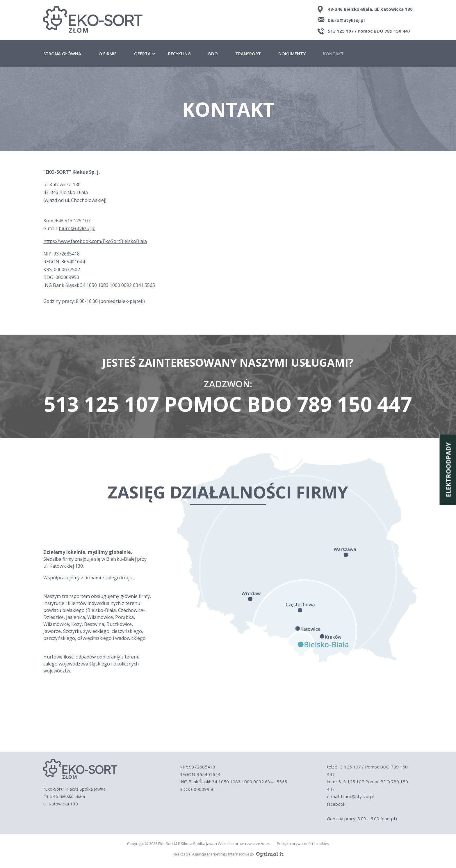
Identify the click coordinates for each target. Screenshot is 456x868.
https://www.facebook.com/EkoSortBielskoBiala (95, 241)
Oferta (142, 54)
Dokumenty (292, 54)
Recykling (179, 54)
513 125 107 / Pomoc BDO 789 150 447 (369, 31)
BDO (213, 54)
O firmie (108, 54)
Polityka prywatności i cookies (303, 844)
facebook (336, 804)
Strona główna (62, 54)
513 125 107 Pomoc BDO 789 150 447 (228, 404)
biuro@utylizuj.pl (346, 20)
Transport (248, 54)
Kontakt (333, 54)
